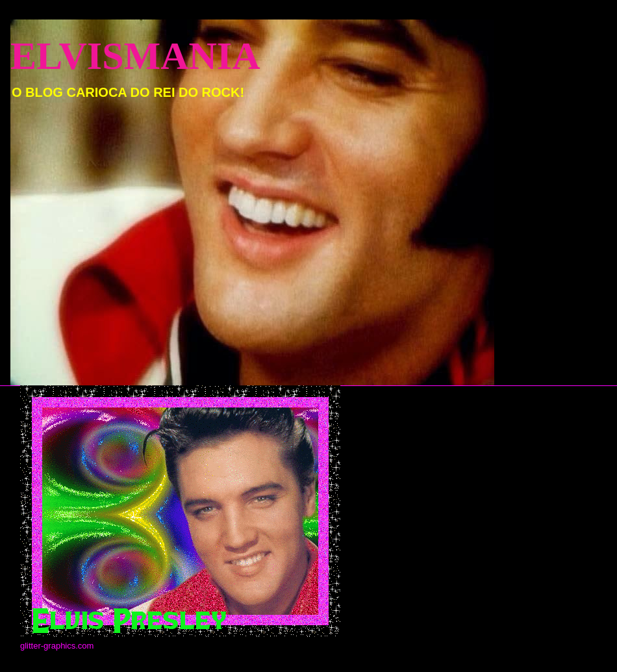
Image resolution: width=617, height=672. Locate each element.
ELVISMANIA (135, 56)
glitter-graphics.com (57, 646)
